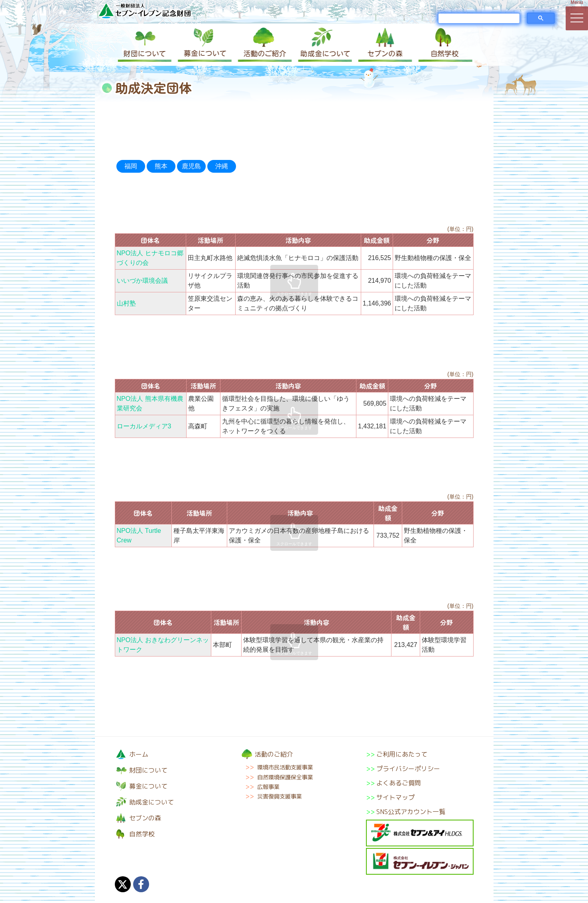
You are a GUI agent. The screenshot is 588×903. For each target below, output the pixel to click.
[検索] (479, 18)
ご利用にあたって (402, 754)
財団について (145, 45)
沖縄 (222, 166)
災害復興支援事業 (279, 797)
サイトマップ (395, 797)
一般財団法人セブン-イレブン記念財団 (145, 11)
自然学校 (443, 45)
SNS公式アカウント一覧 (411, 812)
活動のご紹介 (264, 45)
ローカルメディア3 (144, 426)
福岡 (131, 166)
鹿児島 (191, 166)
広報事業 (268, 787)
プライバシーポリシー (408, 769)
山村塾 (126, 303)
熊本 (161, 166)
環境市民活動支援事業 (285, 767)
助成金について (324, 45)
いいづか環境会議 (142, 281)
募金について (204, 45)
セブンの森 (383, 45)
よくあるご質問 (399, 783)
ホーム (139, 754)
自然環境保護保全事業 (285, 777)
